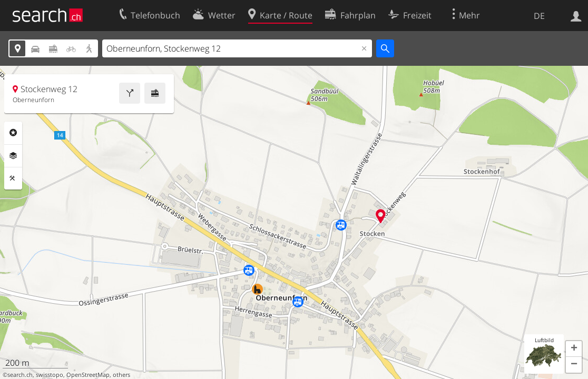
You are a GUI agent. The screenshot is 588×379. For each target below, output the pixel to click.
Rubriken (13, 133)
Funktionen (13, 178)
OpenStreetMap (88, 375)
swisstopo (50, 375)
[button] (574, 349)
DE (539, 16)
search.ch (20, 375)
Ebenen (13, 156)
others (121, 375)
